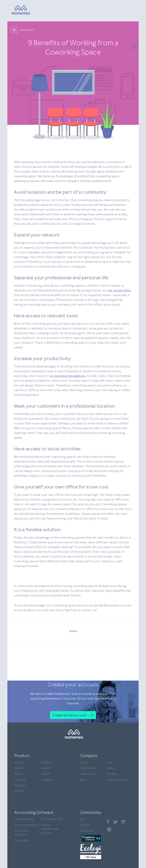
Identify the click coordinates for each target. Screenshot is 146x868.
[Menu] (135, 47)
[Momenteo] (16, 10)
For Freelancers (24, 820)
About (84, 763)
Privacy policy (88, 769)
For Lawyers (22, 841)
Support (85, 825)
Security (46, 774)
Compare (46, 780)
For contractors (52, 820)
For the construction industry (50, 829)
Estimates (20, 786)
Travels (45, 769)
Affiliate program (117, 780)
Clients (18, 774)
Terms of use (88, 774)
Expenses (46, 763)
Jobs (110, 763)
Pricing (18, 763)
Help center (87, 831)
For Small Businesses (27, 825)
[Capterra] (92, 838)
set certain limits (120, 291)
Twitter (115, 822)
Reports (19, 792)
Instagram (123, 822)
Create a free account (70, 715)
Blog (83, 820)
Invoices (19, 769)
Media (83, 780)
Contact (112, 769)
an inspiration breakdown (68, 376)
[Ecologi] (92, 851)
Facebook (108, 821)
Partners (112, 774)
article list (27, 30)
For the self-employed (22, 833)
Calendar (20, 780)
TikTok (109, 829)
